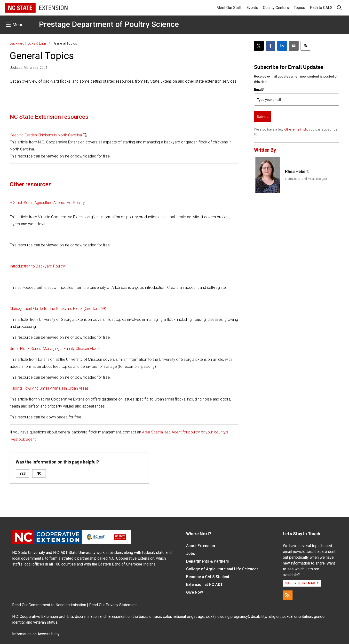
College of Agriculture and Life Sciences (222, 569)
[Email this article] (294, 46)
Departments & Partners (208, 561)
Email (259, 89)
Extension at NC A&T (204, 585)
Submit (262, 117)
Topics (299, 8)
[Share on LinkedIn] (282, 46)
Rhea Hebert (297, 171)
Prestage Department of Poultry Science (109, 24)
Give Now (194, 592)
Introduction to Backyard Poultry (37, 266)
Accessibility (49, 634)
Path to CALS (321, 8)
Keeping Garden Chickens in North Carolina (46, 135)
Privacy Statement (121, 605)
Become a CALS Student (208, 577)
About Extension (201, 546)
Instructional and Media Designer (306, 179)
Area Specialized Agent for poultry (171, 432)
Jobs (191, 554)
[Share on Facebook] (270, 46)
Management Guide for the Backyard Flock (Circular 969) (58, 309)
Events (252, 8)
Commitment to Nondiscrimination (57, 605)
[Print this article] (305, 46)
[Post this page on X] (259, 46)
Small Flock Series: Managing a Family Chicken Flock (55, 349)
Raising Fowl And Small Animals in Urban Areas (49, 388)
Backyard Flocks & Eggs (28, 43)
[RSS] (288, 595)
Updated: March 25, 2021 (29, 68)
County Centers (276, 8)
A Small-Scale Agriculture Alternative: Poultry (47, 203)
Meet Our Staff (229, 8)
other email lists (296, 129)
